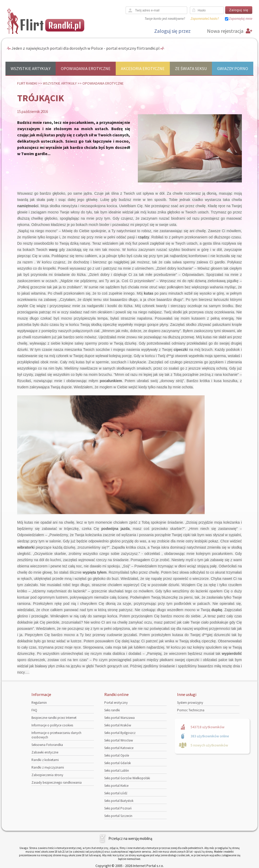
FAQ (34, 710)
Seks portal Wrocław (119, 740)
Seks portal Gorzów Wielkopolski (127, 778)
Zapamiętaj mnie (241, 19)
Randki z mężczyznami (48, 767)
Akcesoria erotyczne (143, 68)
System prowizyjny (190, 703)
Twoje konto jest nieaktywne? (165, 19)
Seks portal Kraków (118, 725)
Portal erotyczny (116, 703)
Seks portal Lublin (117, 771)
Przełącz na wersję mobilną (130, 838)
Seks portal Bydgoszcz (120, 733)
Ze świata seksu (191, 68)
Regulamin (39, 703)
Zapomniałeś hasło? (205, 19)
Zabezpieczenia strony (47, 775)
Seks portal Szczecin (118, 816)
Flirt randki (27, 83)
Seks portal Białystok (119, 801)
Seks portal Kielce (116, 786)
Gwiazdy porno (233, 68)
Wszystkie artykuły (31, 68)
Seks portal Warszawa (119, 718)
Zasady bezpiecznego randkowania (57, 783)
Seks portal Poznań (118, 808)
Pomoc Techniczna (191, 710)
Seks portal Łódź (116, 793)
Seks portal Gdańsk (118, 763)
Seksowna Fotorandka (47, 745)
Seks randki (112, 710)
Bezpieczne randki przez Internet (54, 718)
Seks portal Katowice (119, 748)
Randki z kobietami (45, 760)
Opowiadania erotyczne (86, 68)
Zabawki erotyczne (45, 752)
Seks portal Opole (117, 755)
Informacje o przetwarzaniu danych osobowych (56, 735)
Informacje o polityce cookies (52, 725)
